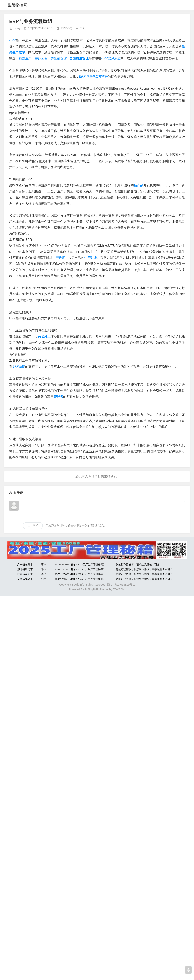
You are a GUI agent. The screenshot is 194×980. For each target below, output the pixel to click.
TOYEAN (118, 589)
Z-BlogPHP (92, 589)
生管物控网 (17, 5)
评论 (35, 526)
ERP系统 (67, 28)
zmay (17, 28)
